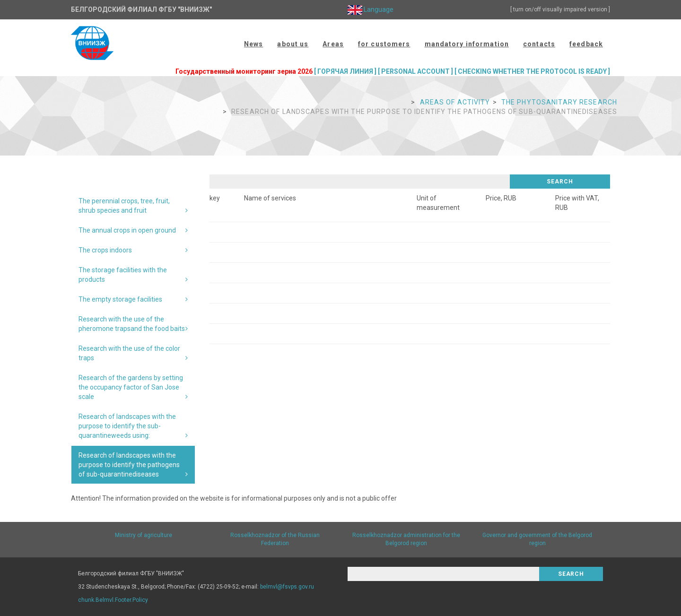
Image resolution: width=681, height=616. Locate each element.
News (253, 44)
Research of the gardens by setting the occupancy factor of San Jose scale (131, 387)
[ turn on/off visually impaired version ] (560, 9)
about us (293, 44)
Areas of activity (455, 102)
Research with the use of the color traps (129, 353)
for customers (384, 44)
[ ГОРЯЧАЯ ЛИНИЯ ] (345, 71)
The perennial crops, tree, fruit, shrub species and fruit (124, 206)
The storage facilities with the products (123, 275)
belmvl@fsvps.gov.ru (287, 587)
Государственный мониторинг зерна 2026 (244, 71)
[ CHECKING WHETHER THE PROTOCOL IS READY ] (532, 71)
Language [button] (371, 9)
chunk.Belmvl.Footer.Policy (113, 600)
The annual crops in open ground (127, 230)
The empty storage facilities (120, 299)
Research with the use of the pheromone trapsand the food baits (132, 324)
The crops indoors (105, 250)
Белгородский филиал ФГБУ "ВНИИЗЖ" (141, 9)
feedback (586, 44)
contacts (539, 44)
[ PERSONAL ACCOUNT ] (415, 71)
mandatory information (467, 44)
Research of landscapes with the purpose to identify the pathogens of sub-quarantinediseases (129, 465)
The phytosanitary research (559, 102)
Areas (333, 44)
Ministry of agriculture (144, 535)
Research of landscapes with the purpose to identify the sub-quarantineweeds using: (127, 426)
